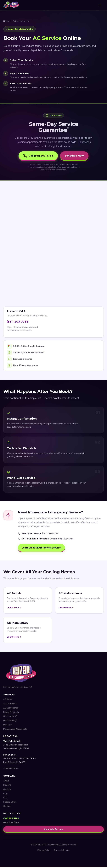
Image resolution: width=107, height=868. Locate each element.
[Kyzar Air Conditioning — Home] (11, 5)
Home (6, 21)
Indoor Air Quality (11, 713)
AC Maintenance (11, 709)
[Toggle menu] (100, 5)
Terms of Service (62, 851)
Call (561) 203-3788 (37, 156)
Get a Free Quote (11, 823)
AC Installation (10, 705)
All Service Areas (11, 770)
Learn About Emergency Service (42, 549)
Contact (7, 807)
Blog (5, 794)
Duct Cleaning (10, 721)
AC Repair (8, 700)
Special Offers (10, 803)
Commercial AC (10, 717)
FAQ (5, 799)
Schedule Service (53, 830)
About (6, 782)
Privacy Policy (44, 851)
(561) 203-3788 (18, 322)
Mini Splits (8, 726)
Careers (7, 790)
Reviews (7, 786)
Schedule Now (75, 156)
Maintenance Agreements (15, 730)
